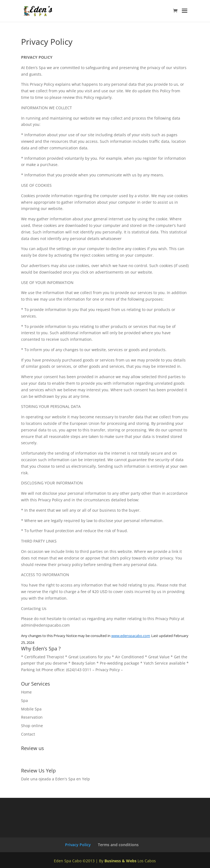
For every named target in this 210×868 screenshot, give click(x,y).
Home (26, 692)
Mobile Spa (31, 709)
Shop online (32, 726)
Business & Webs (120, 861)
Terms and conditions (118, 845)
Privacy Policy (108, 670)
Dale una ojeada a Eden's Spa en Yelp (56, 779)
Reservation (32, 717)
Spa (24, 700)
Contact (28, 734)
